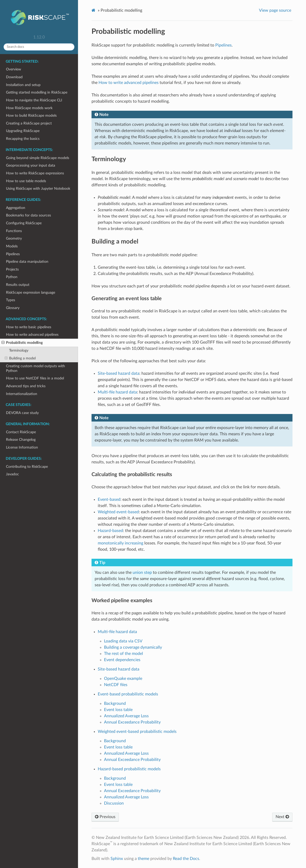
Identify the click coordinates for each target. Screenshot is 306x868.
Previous (105, 817)
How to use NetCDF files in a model (35, 378)
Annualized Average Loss (126, 716)
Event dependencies (122, 660)
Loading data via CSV (123, 641)
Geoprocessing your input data (31, 165)
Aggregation (16, 208)
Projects (12, 269)
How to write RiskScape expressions (35, 173)
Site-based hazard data (119, 669)
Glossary (13, 308)
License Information (22, 447)
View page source (275, 10)
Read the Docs (186, 859)
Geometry (14, 238)
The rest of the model (123, 654)
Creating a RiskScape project (29, 123)
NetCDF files (116, 685)
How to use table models (26, 181)
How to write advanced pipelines (32, 335)
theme (144, 859)
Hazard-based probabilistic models (129, 769)
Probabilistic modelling (22, 343)
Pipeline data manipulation (27, 262)
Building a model (20, 358)
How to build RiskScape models (31, 116)
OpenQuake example (123, 679)
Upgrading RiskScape (23, 131)
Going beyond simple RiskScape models (38, 158)
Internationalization (22, 394)
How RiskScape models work (29, 108)
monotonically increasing (121, 543)
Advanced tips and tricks (26, 386)
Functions (14, 231)
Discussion (114, 803)
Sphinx (117, 859)
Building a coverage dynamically (133, 647)
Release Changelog (21, 440)
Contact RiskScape (21, 432)
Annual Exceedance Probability (132, 722)
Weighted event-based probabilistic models (137, 732)
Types (11, 300)
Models (12, 246)
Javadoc (12, 474)
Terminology (19, 350)
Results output (18, 285)
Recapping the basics (23, 139)
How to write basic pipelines (29, 327)
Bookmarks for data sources (28, 215)
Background (115, 703)
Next (282, 817)
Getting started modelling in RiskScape (37, 92)
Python (12, 277)
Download (14, 77)
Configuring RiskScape (24, 223)
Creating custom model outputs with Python (35, 368)
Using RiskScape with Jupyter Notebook (38, 189)
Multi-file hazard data (117, 632)
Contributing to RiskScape (27, 467)
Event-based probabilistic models (128, 694)
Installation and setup (23, 85)
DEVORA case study (22, 413)
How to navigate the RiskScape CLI (34, 100)
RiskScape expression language (31, 292)
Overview (14, 69)
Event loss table (118, 710)
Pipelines (13, 254)
